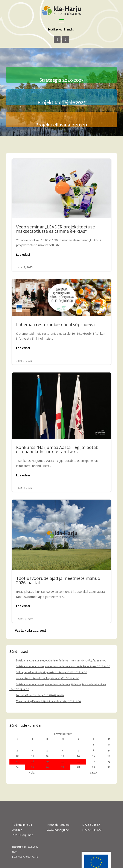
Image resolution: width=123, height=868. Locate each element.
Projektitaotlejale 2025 (61, 103)
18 (33, 762)
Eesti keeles (55, 30)
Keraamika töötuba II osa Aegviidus (37, 678)
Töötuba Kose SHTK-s (29, 695)
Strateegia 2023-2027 (61, 80)
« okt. (32, 773)
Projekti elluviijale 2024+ (62, 125)
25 (33, 767)
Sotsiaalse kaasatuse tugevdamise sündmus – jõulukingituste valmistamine (60, 684)
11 (33, 756)
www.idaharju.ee (58, 830)
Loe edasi (23, 255)
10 (17, 756)
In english (70, 30)
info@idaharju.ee (58, 825)
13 (63, 756)
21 (78, 762)
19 (47, 762)
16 (109, 756)
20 (63, 762)
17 (17, 762)
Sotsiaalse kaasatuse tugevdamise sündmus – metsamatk (50, 661)
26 (47, 767)
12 (47, 756)
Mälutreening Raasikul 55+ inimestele (38, 701)
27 (63, 767)
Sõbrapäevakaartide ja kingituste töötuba (40, 672)
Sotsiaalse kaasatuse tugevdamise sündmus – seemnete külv (52, 666)
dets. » (94, 773)
